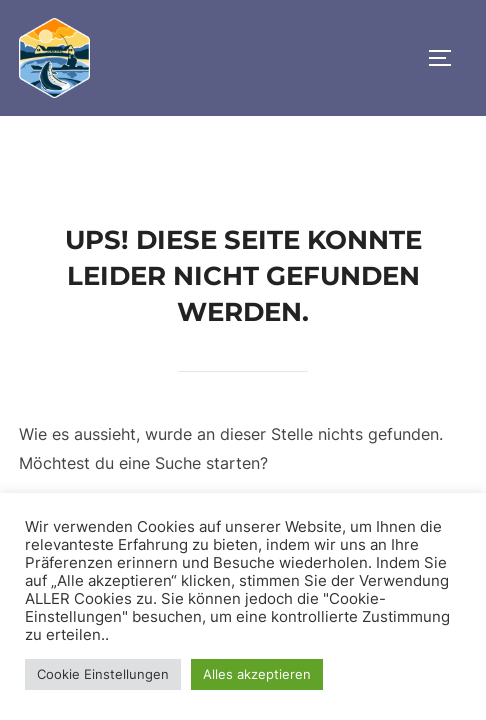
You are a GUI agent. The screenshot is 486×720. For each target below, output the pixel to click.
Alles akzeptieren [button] (257, 674)
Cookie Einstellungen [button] (103, 674)
